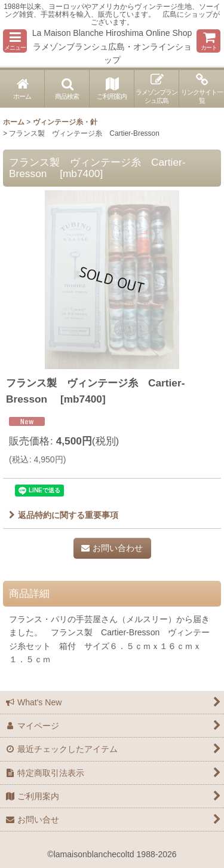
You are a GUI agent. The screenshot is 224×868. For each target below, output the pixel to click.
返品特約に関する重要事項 (64, 515)
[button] (15, 41)
